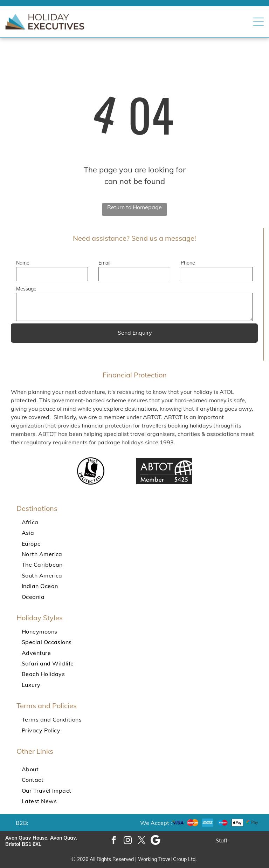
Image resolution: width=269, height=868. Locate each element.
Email (104, 263)
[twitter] (142, 841)
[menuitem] (135, 522)
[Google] (156, 841)
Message (26, 289)
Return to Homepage (134, 207)
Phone (188, 263)
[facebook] (114, 841)
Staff (222, 840)
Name (23, 263)
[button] (258, 22)
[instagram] (128, 841)
